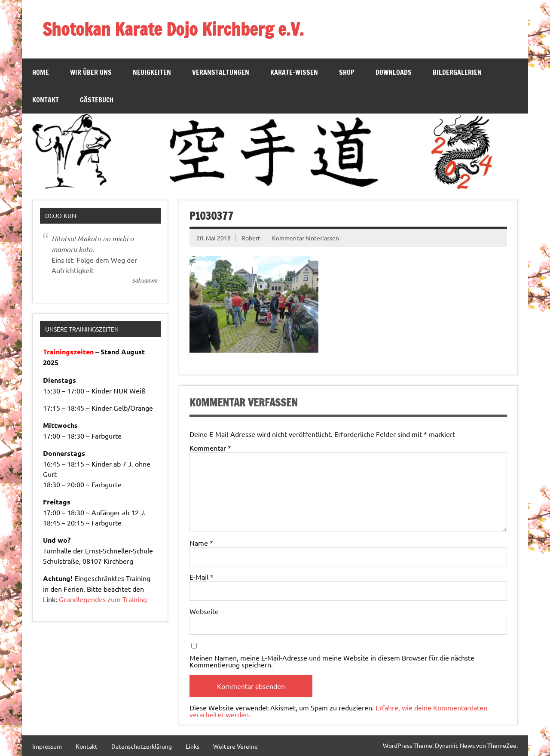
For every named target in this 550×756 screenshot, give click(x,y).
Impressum (47, 746)
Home (41, 72)
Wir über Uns (91, 72)
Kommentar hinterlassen (306, 238)
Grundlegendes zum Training (103, 599)
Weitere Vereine (235, 746)
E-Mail (202, 577)
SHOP (347, 72)
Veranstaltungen (221, 72)
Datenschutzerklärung (142, 746)
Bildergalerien (457, 72)
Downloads (394, 72)
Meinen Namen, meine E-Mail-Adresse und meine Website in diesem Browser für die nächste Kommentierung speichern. (332, 661)
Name (201, 543)
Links (192, 746)
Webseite (204, 611)
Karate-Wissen (294, 72)
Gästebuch (97, 100)
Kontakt (46, 100)
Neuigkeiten (152, 72)
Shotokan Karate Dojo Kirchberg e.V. (173, 29)
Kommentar (210, 448)
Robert (251, 238)
